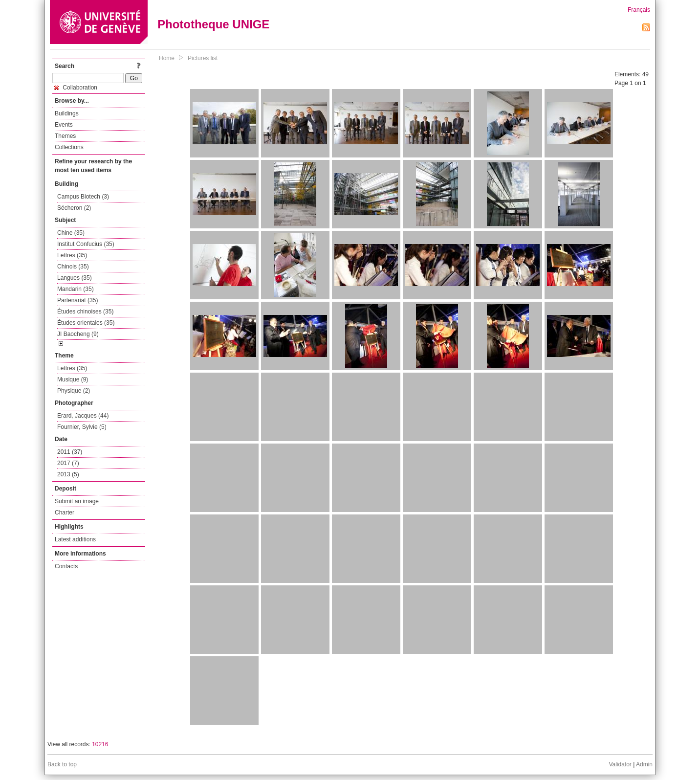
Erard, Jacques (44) (83, 416)
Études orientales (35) (86, 323)
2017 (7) (68, 463)
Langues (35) (75, 278)
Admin (644, 764)
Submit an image (77, 501)
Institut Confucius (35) (86, 244)
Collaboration (76, 88)
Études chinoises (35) (85, 312)
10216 (100, 744)
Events (64, 125)
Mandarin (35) (76, 289)
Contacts (66, 566)
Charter (65, 513)
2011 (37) (70, 452)
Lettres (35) (72, 255)
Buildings (67, 113)
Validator (620, 764)
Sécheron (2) (74, 208)
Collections (69, 147)
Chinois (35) (73, 267)
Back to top (62, 764)
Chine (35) (71, 233)
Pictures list (203, 58)
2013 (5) (68, 474)
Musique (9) (73, 379)
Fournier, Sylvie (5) (82, 427)
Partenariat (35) (77, 300)
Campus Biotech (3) (83, 197)
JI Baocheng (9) (78, 334)
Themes (65, 136)
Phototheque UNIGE (213, 24)
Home (167, 58)
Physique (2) (74, 391)
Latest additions (75, 539)
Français (639, 10)
